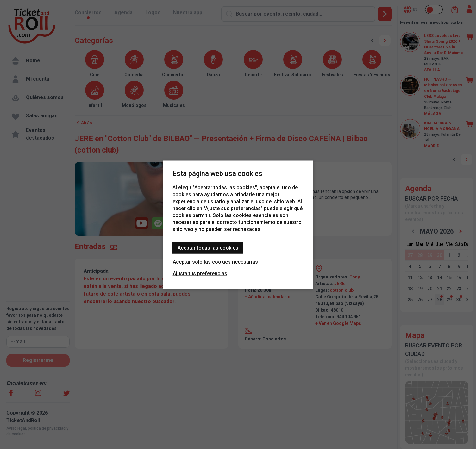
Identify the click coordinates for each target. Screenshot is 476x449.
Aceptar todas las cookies (208, 248)
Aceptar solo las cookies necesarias (215, 262)
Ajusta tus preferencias (200, 273)
